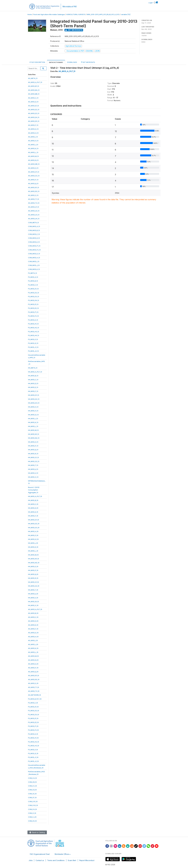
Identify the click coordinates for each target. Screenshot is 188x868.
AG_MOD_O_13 (33, 168)
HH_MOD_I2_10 (33, 539)
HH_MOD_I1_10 (33, 535)
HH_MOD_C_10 (33, 504)
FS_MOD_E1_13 (33, 304)
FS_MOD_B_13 (33, 281)
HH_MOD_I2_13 (33, 415)
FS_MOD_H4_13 (34, 335)
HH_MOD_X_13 (33, 477)
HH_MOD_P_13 (33, 446)
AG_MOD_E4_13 (34, 117)
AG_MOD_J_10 (33, 644)
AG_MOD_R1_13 (34, 187)
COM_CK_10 (32, 821)
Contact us (40, 860)
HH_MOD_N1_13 (34, 434)
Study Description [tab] (37, 62)
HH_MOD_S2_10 (34, 586)
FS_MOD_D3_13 (34, 296)
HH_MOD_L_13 (33, 426)
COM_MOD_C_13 (34, 234)
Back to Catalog (37, 832)
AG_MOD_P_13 (33, 180)
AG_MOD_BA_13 (34, 90)
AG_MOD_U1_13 (34, 207)
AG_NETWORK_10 (34, 695)
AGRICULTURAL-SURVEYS (76, 14)
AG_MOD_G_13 (33, 129)
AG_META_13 (33, 78)
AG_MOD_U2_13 (34, 211)
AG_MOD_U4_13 (34, 219)
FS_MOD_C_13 (33, 285)
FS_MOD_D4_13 (34, 300)
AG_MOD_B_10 (33, 613)
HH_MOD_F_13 (33, 391)
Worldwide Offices (62, 854)
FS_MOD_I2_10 (33, 753)
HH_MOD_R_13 (33, 454)
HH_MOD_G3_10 (34, 528)
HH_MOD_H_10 (33, 531)
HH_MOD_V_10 (33, 598)
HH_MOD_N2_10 (34, 563)
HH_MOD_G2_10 (34, 524)
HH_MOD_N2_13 (34, 438)
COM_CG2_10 (33, 805)
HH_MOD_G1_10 (34, 520)
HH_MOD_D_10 (33, 508)
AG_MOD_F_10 (33, 629)
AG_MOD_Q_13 (33, 183)
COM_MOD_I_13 (34, 261)
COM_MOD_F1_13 (34, 246)
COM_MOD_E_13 (34, 242)
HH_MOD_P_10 (33, 570)
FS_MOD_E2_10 (33, 722)
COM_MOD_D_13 (34, 238)
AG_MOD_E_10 (33, 625)
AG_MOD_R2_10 (34, 679)
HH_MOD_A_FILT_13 (35, 372)
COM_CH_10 (32, 809)
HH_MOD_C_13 (33, 380)
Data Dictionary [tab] (56, 62)
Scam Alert (72, 860)
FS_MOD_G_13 (33, 320)
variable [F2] (126, 14)
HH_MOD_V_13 (33, 473)
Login (151, 3)
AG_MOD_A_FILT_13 (35, 82)
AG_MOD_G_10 (33, 633)
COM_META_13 (33, 223)
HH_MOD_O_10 (33, 566)
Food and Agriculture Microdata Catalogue (49, 14)
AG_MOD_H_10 (33, 637)
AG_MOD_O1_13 (34, 172)
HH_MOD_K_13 (33, 422)
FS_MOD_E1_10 (33, 718)
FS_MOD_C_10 (33, 703)
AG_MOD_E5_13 (34, 121)
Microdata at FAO (70, 7)
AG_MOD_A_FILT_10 (35, 609)
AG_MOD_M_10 (33, 656)
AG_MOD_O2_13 (34, 176)
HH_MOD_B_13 (33, 376)
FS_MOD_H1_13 (33, 324)
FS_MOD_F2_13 (33, 316)
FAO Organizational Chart (40, 854)
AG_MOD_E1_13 (33, 106)
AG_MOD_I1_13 (33, 141)
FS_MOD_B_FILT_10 (35, 699)
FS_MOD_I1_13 (33, 339)
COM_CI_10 (32, 813)
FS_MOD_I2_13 (33, 343)
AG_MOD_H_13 (33, 133)
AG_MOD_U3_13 (34, 215)
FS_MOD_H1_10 (33, 738)
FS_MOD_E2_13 (33, 308)
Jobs (31, 860)
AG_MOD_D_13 (33, 102)
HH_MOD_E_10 (33, 512)
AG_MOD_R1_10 (34, 675)
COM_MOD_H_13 (34, 258)
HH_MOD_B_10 (33, 500)
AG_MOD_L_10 (33, 652)
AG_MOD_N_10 (33, 660)
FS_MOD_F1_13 (33, 312)
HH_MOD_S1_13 (33, 457)
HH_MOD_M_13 (33, 430)
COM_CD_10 (32, 790)
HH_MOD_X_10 (33, 605)
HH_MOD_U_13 (33, 469)
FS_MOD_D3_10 (34, 715)
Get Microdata (74, 30)
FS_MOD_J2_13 (33, 351)
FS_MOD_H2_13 (34, 328)
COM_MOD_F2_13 (34, 250)
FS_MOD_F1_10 (33, 726)
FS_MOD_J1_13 (33, 347)
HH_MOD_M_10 (33, 555)
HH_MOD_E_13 (33, 387)
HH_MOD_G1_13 (34, 395)
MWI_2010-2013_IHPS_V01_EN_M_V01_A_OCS (103, 14)
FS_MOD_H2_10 (34, 742)
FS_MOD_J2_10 (33, 761)
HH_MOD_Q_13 (33, 450)
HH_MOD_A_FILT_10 (35, 496)
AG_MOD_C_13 (33, 98)
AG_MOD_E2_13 (34, 110)
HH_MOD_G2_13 (34, 399)
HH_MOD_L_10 (33, 551)
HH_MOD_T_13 (33, 465)
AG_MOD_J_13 (33, 145)
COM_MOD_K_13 (34, 269)
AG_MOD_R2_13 (34, 191)
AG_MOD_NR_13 (34, 164)
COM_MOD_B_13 (34, 230)
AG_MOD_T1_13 (34, 199)
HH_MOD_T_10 (33, 590)
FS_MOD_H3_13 (34, 332)
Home (30, 14)
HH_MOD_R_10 (33, 578)
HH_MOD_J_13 (33, 419)
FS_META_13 (32, 273)
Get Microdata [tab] (88, 62)
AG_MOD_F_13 (33, 125)
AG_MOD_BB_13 (34, 94)
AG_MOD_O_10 (33, 664)
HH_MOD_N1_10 (34, 559)
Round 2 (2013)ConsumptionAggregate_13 (34, 490)
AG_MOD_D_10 (33, 621)
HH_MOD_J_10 (33, 543)
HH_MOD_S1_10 (33, 582)
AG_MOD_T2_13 (34, 203)
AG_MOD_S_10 (33, 683)
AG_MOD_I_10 (33, 640)
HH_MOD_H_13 (33, 407)
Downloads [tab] (72, 62)
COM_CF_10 (32, 798)
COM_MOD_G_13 (34, 254)
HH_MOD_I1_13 (33, 411)
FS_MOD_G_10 (33, 734)
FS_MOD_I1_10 (33, 750)
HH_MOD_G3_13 (34, 403)
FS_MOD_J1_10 (33, 757)
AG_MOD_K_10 (33, 648)
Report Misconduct (87, 860)
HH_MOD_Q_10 (33, 574)
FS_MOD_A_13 (33, 277)
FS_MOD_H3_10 (34, 746)
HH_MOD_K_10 (33, 547)
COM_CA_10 (32, 778)
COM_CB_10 (32, 782)
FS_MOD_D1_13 (33, 289)
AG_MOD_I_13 (33, 137)
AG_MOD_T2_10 (34, 691)
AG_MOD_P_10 (33, 668)
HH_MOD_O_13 (33, 442)
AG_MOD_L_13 (33, 152)
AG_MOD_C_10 (33, 617)
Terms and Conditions (56, 860)
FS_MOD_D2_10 (34, 711)
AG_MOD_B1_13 (34, 86)
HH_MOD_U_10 (33, 594)
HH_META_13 (33, 368)
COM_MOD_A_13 (34, 226)
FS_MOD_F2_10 (33, 730)
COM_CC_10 (32, 786)
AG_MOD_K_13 (33, 148)
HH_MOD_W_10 (33, 602)
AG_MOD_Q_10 (33, 672)
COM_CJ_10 (32, 817)
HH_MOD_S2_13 (34, 461)
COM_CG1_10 (33, 801)
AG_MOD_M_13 (33, 156)
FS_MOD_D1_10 (33, 707)
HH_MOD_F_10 (33, 516)
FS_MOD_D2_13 (34, 293)
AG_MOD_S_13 (33, 195)
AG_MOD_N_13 (33, 160)
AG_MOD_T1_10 (34, 687)
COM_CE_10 (32, 794)
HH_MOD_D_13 (33, 383)
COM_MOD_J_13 (34, 265)
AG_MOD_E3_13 (34, 113)
